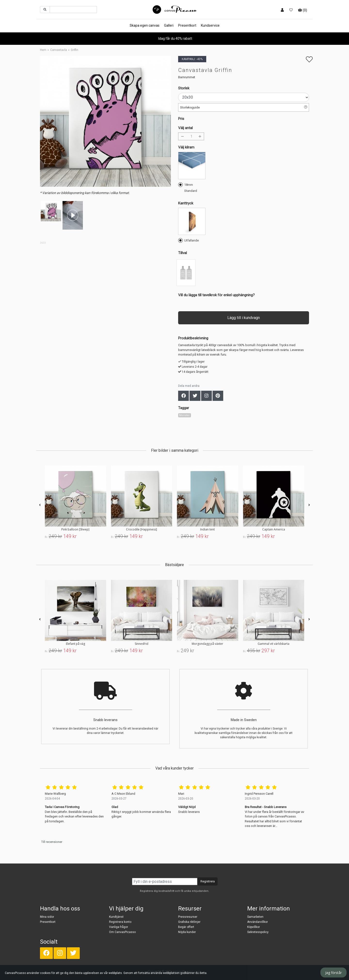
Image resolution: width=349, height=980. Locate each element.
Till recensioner (52, 842)
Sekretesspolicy (258, 932)
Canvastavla (59, 50)
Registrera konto (120, 922)
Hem (43, 50)
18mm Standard (188, 187)
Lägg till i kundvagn (244, 318)
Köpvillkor (254, 927)
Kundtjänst (116, 917)
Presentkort (187, 25)
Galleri (169, 25)
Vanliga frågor (119, 927)
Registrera (208, 881)
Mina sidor (47, 917)
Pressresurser (188, 917)
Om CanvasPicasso (122, 932)
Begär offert (186, 927)
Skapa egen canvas (145, 25)
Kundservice (210, 25)
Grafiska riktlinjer (189, 922)
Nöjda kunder (187, 932)
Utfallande (188, 240)
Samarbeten (255, 917)
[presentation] (40, 505)
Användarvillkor (258, 922)
